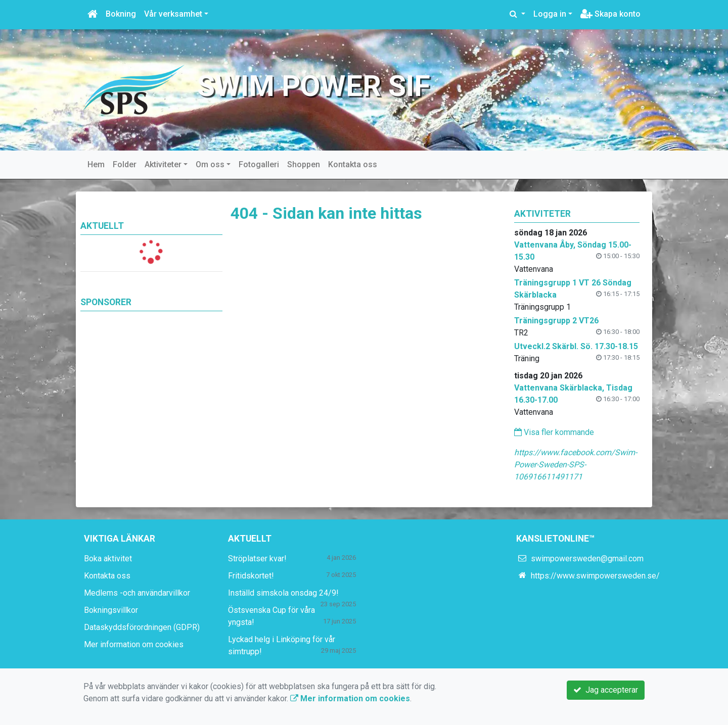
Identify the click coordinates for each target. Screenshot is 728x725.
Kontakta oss (353, 164)
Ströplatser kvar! (257, 559)
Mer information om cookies (134, 644)
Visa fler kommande (554, 432)
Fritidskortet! (251, 576)
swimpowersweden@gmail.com (587, 559)
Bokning (121, 14)
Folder (125, 164)
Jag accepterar (606, 690)
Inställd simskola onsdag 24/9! (283, 593)
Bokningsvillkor (111, 610)
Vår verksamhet (173, 14)
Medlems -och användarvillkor (137, 593)
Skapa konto (610, 14)
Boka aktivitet (108, 559)
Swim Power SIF (314, 86)
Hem (96, 164)
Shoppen (304, 164)
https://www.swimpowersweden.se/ (595, 576)
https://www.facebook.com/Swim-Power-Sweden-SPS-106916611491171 (576, 465)
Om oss (210, 164)
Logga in (550, 14)
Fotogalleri (259, 164)
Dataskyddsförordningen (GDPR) (142, 627)
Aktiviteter (163, 164)
